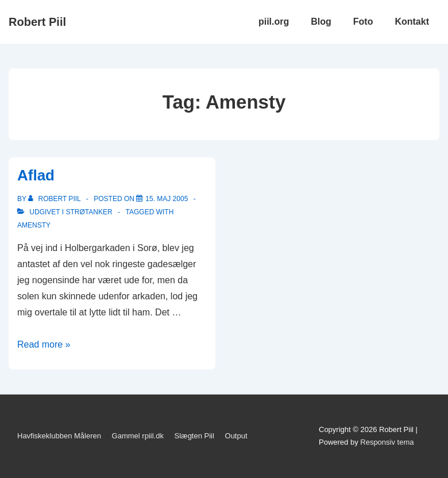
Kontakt (412, 22)
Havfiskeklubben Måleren (59, 436)
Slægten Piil (194, 436)
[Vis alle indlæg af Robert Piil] (55, 199)
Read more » (44, 344)
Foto (363, 22)
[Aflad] (167, 199)
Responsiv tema (387, 442)
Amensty (34, 225)
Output (236, 436)
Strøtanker (89, 212)
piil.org (274, 22)
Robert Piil (37, 22)
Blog (321, 22)
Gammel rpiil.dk (138, 436)
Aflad (36, 175)
